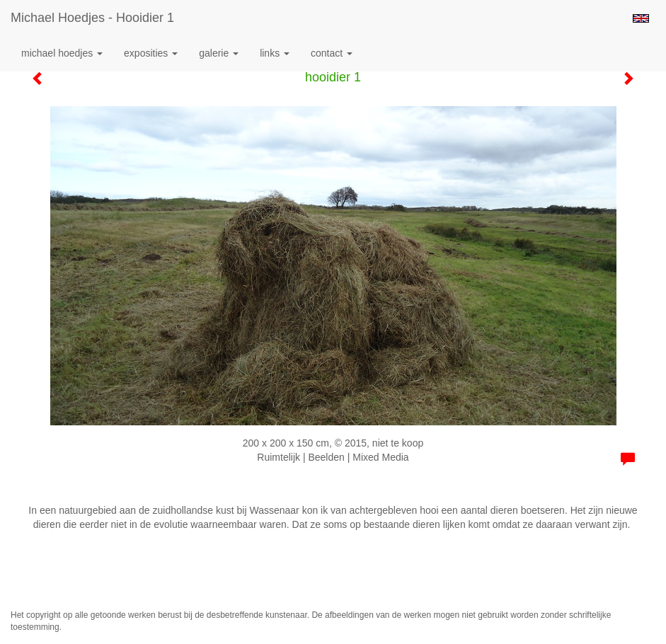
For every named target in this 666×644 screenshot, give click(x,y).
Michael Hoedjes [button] (62, 53)
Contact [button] (332, 53)
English (641, 18)
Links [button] (275, 53)
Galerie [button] (219, 53)
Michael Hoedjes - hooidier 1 (92, 18)
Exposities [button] (151, 53)
